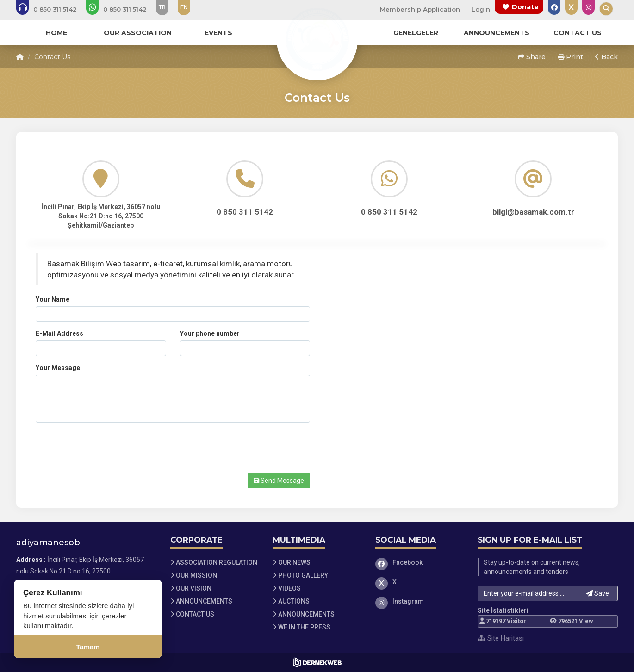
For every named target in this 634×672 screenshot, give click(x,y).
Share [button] (532, 57)
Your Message (58, 368)
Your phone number (210, 333)
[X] (420, 582)
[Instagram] (420, 601)
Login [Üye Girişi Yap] (481, 9)
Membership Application (420, 9)
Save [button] (598, 593)
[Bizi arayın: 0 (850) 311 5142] (53, 9)
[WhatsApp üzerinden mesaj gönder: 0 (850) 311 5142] (123, 9)
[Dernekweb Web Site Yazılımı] (317, 662)
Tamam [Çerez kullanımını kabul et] (88, 647)
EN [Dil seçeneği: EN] (184, 7)
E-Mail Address (59, 333)
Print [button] (570, 57)
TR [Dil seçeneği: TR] (162, 7)
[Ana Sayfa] (317, 39)
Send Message (279, 481)
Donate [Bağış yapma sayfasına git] (525, 7)
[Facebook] (420, 562)
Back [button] (606, 57)
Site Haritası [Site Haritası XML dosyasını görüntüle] (501, 638)
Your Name (53, 299)
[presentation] (106, 448)
